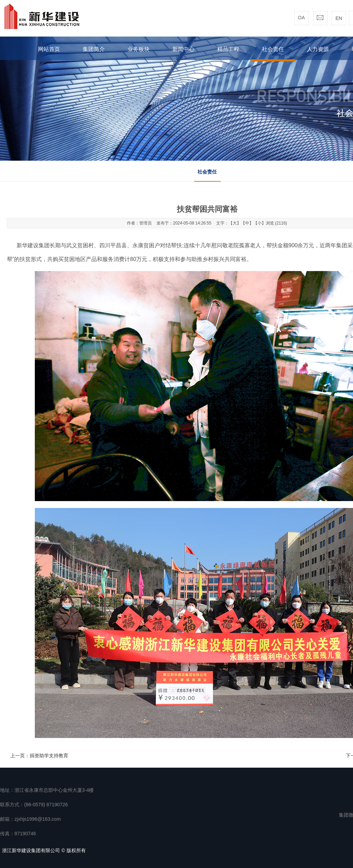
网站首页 (49, 49)
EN (339, 18)
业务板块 (139, 49)
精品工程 (228, 49)
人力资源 (318, 49)
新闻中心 (183, 49)
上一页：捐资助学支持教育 (39, 756)
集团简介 (94, 49)
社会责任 (207, 172)
